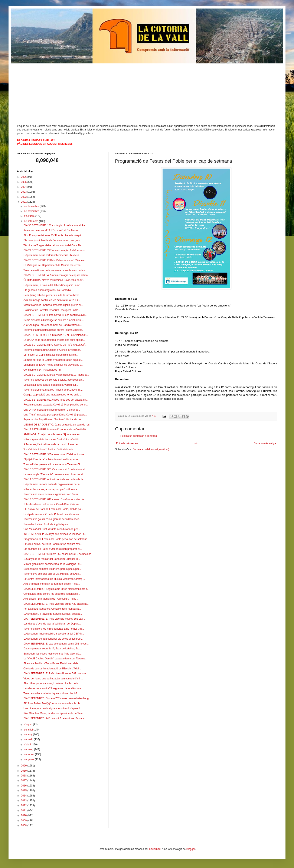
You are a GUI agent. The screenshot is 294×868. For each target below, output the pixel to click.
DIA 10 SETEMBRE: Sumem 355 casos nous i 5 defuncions (57, 554)
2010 (24, 815)
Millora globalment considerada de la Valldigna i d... (53, 564)
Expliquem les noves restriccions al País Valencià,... (53, 654)
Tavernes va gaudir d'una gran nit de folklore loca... (52, 519)
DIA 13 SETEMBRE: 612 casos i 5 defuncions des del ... (55, 499)
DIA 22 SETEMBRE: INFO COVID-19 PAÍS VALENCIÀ (54, 345)
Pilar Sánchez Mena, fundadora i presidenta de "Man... (54, 713)
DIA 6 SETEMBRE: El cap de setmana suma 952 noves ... (56, 644)
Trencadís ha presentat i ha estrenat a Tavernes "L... (53, 464)
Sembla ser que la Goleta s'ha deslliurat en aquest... (53, 360)
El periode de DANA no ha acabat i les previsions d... (53, 365)
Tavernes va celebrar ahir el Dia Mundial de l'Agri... (52, 574)
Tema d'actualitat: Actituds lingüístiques (46, 524)
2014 (24, 796)
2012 (24, 805)
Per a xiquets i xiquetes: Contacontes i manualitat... (53, 609)
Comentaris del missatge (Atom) (151, 449)
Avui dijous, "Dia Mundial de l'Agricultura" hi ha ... (51, 599)
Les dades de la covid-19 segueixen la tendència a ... (54, 688)
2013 (24, 801)
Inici (196, 443)
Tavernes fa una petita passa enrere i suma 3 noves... (54, 330)
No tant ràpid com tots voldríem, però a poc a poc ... (53, 569)
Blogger (191, 849)
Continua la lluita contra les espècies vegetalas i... (52, 594)
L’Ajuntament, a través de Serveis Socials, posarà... (53, 614)
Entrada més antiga (265, 443)
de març (29, 749)
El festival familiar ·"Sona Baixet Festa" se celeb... (52, 663)
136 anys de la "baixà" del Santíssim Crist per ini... (52, 559)
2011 (24, 811)
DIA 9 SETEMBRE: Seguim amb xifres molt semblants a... (56, 589)
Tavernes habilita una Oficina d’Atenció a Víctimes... (53, 350)
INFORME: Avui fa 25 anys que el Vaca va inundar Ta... (55, 534)
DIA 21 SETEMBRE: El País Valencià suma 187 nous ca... (56, 375)
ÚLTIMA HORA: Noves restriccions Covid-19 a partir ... (54, 280)
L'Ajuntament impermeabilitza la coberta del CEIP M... (54, 634)
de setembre (32, 221)
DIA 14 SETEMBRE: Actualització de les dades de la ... (55, 479)
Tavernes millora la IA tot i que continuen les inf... (51, 693)
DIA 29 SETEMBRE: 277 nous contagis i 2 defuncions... (55, 250)
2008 (24, 825)
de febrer (30, 754)
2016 (24, 786)
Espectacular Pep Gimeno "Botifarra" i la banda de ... (53, 420)
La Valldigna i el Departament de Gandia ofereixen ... (53, 265)
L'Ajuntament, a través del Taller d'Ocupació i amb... (53, 285)
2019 (24, 771)
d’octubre (30, 216)
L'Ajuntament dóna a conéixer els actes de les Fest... (53, 639)
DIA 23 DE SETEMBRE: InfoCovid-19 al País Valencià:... (56, 335)
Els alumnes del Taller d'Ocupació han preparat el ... (53, 549)
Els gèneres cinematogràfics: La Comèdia (47, 290)
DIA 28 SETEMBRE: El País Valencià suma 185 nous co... (56, 260)
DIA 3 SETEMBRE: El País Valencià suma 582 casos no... (56, 673)
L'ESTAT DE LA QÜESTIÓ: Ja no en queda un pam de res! (57, 425)
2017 (24, 781)
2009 (24, 821)
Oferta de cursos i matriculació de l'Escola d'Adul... (52, 669)
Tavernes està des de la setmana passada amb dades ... (55, 270)
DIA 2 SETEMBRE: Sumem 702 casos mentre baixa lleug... (57, 698)
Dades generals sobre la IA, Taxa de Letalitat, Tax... (53, 649)
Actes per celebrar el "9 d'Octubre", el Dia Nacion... (52, 230)
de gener (30, 759)
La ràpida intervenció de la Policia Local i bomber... (52, 514)
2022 (24, 197)
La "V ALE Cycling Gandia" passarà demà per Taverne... (55, 659)
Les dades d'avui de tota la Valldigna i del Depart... (52, 624)
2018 (24, 776)
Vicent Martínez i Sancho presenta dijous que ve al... (53, 305)
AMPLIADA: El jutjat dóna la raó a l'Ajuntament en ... (53, 434)
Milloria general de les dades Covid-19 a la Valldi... (52, 440)
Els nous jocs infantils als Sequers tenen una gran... (53, 240)
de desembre (32, 206)
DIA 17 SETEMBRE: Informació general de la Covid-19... (56, 430)
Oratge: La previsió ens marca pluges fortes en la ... (53, 395)
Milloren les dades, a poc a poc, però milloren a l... (52, 489)
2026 (24, 177)
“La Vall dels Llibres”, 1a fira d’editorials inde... (50, 450)
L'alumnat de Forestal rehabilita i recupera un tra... (52, 310)
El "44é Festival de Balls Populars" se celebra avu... (53, 544)
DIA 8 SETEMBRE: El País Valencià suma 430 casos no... (56, 604)
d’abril (28, 745)
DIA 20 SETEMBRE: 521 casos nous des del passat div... (56, 400)
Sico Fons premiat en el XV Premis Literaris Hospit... (53, 235)
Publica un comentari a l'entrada (139, 436)
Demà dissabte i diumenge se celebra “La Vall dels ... (54, 320)
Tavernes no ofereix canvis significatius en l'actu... (52, 494)
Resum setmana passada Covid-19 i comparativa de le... (55, 405)
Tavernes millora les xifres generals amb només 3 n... (54, 629)
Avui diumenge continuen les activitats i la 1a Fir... (52, 300)
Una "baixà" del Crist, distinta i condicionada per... (52, 529)
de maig (29, 739)
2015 (24, 791)
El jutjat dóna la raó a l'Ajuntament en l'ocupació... (52, 459)
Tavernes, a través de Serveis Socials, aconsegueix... (54, 380)
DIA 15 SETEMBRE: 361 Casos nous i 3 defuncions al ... (56, 469)
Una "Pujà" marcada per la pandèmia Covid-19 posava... (55, 415)
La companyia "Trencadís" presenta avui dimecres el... (54, 474)
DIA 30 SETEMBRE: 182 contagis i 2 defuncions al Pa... (55, 225)
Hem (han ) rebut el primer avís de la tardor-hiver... (52, 295)
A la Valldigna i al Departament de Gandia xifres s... (53, 325)
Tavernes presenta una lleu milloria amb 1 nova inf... (53, 390)
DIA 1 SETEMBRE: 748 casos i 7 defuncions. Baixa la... (55, 718)
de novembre (32, 211)
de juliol (29, 730)
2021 (24, 202)
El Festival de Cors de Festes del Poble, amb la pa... (53, 509)
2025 (24, 182)
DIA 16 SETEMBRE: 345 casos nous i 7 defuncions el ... (55, 454)
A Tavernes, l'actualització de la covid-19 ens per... (52, 444)
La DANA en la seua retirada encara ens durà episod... (54, 340)
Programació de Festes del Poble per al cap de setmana (55, 539)
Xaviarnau (155, 849)
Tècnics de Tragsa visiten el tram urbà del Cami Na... (53, 245)
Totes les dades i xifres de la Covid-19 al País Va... (52, 504)
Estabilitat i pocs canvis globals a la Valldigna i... (51, 385)
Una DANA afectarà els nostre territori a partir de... (52, 410)
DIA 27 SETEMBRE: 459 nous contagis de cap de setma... (57, 275)
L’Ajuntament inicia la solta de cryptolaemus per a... (53, 484)
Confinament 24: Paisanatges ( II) (43, 370)
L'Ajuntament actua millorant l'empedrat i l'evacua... (53, 255)
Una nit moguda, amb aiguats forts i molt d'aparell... (53, 708)
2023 (24, 192)
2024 (24, 187)
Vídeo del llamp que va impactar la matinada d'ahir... (53, 679)
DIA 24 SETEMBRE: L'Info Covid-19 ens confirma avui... (55, 315)
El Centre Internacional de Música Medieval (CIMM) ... (54, 579)
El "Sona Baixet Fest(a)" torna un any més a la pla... (53, 703)
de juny (29, 735)
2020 (24, 766)
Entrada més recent (127, 443)
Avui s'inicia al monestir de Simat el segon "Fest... (52, 584)
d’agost (29, 725)
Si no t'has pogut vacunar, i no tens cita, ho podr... (52, 683)
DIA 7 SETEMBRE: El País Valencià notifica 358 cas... (54, 619)
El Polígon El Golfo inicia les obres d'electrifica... (51, 355)
